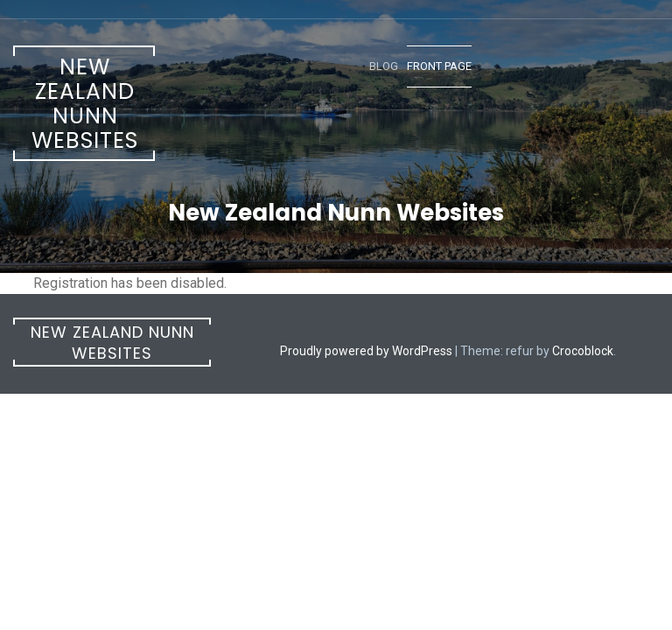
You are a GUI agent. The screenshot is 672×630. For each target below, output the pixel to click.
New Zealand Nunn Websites (85, 104)
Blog (384, 66)
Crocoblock (583, 351)
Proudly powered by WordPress (366, 351)
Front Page (439, 66)
